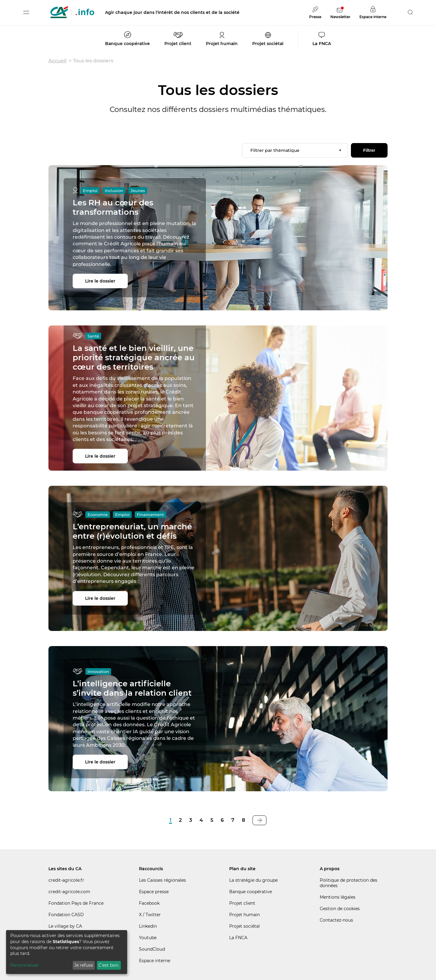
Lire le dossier (100, 281)
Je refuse (84, 965)
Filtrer (369, 150)
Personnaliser (25, 965)
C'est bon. (109, 965)
